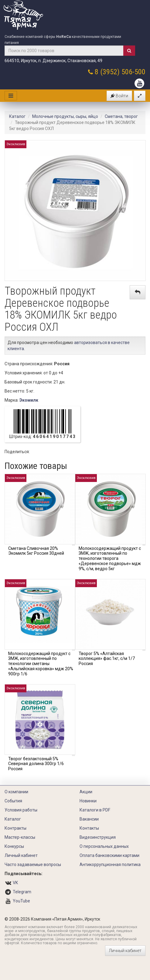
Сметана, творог (121, 116)
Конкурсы (14, 846)
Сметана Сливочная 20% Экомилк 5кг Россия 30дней (36, 551)
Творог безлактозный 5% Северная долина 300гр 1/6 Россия (36, 764)
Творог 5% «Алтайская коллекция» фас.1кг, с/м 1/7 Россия (107, 659)
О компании (16, 792)
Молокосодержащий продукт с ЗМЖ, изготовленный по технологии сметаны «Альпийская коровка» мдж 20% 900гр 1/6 (41, 664)
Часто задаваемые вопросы (33, 865)
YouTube (21, 901)
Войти (119, 96)
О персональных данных (104, 846)
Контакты (89, 828)
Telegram (22, 892)
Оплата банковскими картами (109, 855)
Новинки (88, 801)
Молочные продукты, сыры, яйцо (65, 116)
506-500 (133, 72)
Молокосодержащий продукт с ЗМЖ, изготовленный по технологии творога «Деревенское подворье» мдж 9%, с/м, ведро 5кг (110, 559)
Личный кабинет (21, 855)
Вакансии (89, 819)
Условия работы (21, 810)
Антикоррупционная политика (110, 865)
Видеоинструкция (98, 837)
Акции (86, 792)
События (13, 801)
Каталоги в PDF (95, 810)
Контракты (15, 828)
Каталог (17, 116)
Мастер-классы (20, 837)
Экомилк (29, 400)
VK (15, 883)
